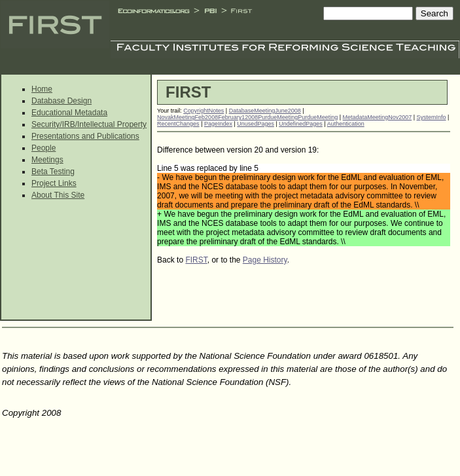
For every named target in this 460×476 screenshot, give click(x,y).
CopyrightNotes (203, 111)
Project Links (54, 183)
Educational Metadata (69, 113)
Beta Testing (53, 172)
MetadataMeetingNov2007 (378, 117)
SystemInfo (432, 117)
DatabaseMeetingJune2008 (265, 111)
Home (42, 89)
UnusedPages (256, 124)
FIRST (196, 260)
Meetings (47, 160)
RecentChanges (178, 124)
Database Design (62, 101)
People (44, 148)
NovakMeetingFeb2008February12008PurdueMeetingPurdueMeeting (247, 117)
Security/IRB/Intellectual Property (89, 124)
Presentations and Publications (85, 136)
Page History (265, 260)
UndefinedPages (301, 124)
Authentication (346, 124)
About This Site (58, 195)
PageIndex (218, 124)
